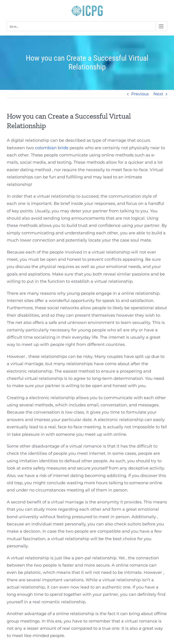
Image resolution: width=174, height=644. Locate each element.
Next (158, 94)
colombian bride (52, 148)
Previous (140, 94)
